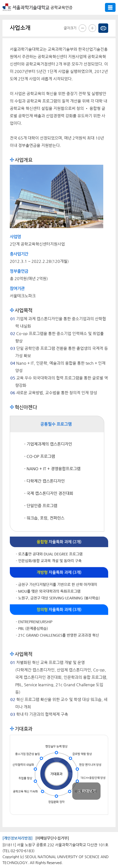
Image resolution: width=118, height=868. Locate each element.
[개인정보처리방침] (17, 838)
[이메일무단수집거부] (52, 838)
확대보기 (86, 791)
